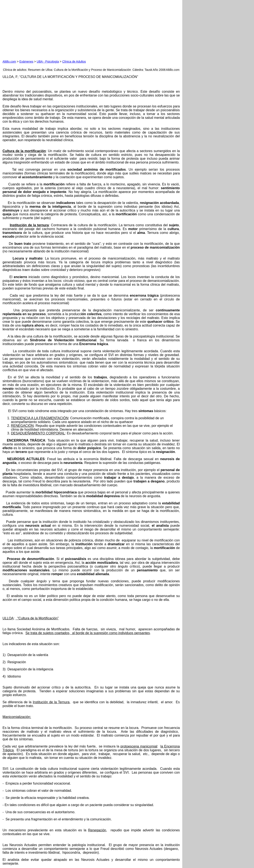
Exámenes (26, 62)
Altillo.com (9, 62)
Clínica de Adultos (74, 62)
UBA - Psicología (48, 62)
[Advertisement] (51, 29)
